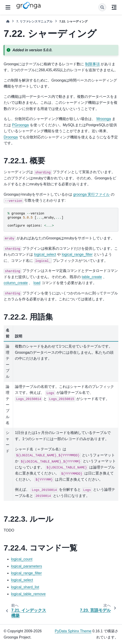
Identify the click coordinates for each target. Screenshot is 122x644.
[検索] (102, 7)
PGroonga (20, 125)
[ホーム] (8, 21)
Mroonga (104, 119)
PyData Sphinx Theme (73, 631)
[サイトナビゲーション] (8, 7)
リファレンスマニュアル (34, 21)
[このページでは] (114, 7)
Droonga (11, 137)
